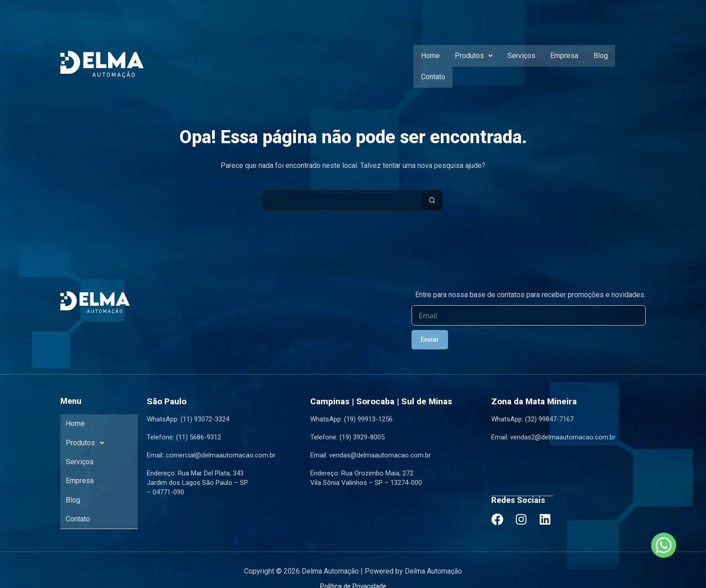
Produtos (471, 60)
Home (430, 60)
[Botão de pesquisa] (432, 188)
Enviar (430, 328)
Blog (594, 60)
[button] (471, 60)
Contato (627, 60)
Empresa (559, 60)
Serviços (518, 60)
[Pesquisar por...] (343, 188)
